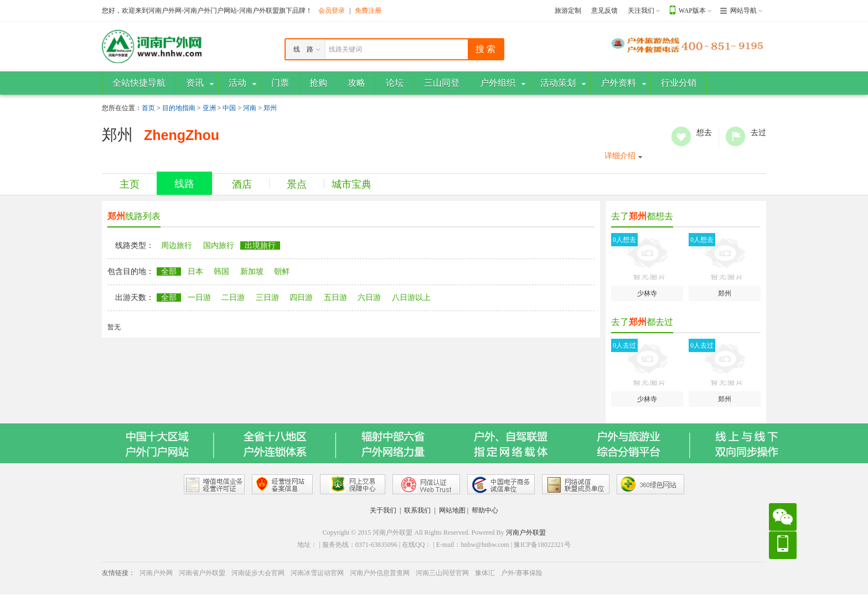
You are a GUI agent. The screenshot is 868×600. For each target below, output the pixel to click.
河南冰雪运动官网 (317, 573)
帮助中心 (485, 510)
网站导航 (743, 11)
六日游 (369, 298)
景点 (297, 184)
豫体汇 (485, 573)
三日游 (267, 298)
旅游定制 (568, 11)
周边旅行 (177, 245)
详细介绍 (620, 156)
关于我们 (383, 510)
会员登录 (332, 11)
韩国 (221, 271)
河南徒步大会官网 (258, 573)
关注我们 (641, 11)
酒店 (242, 184)
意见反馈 (604, 11)
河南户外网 (156, 573)
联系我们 (417, 510)
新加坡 (252, 271)
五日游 (335, 298)
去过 (735, 136)
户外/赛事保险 (522, 573)
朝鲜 (282, 271)
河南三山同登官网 (442, 573)
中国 (229, 108)
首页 (148, 108)
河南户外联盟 (526, 532)
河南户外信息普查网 (380, 573)
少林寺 (647, 265)
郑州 (270, 108)
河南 (250, 108)
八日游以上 (411, 298)
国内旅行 (219, 245)
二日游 (233, 298)
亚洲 (209, 108)
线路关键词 (345, 49)
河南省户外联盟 (202, 573)
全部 (169, 271)
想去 (681, 136)
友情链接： (118, 573)
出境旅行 (260, 245)
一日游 (199, 298)
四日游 (301, 298)
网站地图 (452, 510)
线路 (184, 184)
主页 (130, 184)
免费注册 (368, 11)
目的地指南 (179, 108)
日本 (195, 271)
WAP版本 (692, 11)
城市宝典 (352, 184)
